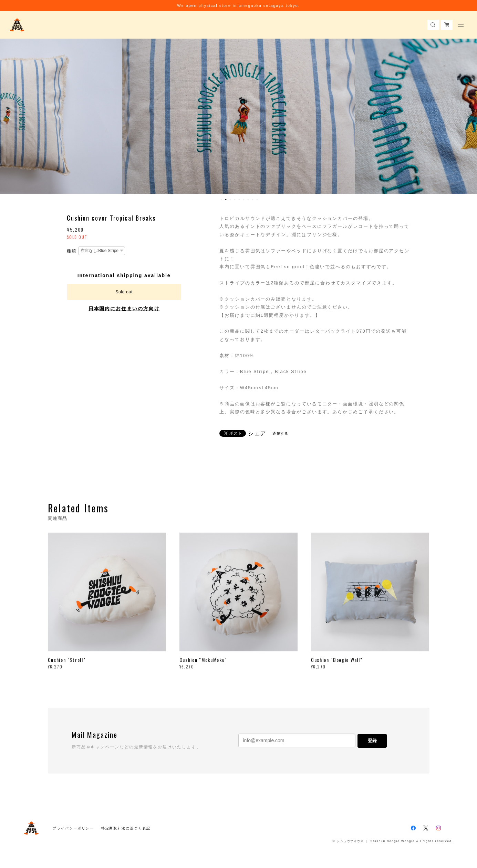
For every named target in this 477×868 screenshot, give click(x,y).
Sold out (124, 292)
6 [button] (243, 200)
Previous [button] (10, 116)
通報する (281, 433)
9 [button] (257, 200)
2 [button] (226, 200)
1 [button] (221, 200)
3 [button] (230, 200)
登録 (372, 741)
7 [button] (248, 200)
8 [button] (252, 200)
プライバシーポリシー (73, 828)
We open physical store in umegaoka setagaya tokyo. (238, 6)
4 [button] (235, 200)
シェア (257, 434)
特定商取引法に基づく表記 (126, 828)
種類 (72, 251)
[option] (238, 116)
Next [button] (467, 116)
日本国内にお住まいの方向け (124, 309)
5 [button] (239, 200)
